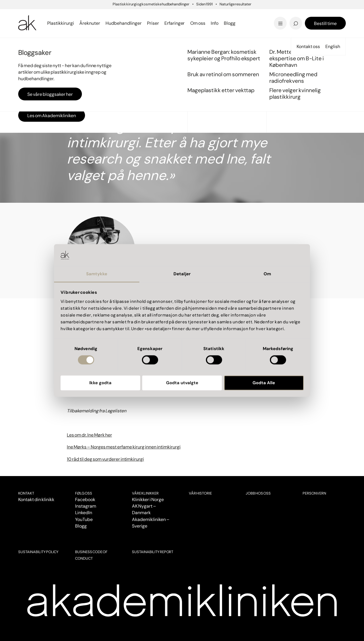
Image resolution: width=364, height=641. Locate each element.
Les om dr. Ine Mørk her (89, 435)
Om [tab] (267, 274)
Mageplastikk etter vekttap (221, 17)
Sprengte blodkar (132, 15)
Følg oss (84, 493)
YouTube (84, 519)
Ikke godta (100, 383)
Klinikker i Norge (148, 500)
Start (22, 45)
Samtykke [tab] (97, 274)
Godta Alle (264, 383)
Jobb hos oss (258, 493)
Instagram (86, 506)
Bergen (118, 15)
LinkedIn (84, 513)
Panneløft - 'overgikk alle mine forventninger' (140, 13)
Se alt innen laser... (133, 23)
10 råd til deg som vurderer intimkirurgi (105, 459)
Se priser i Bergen (132, 23)
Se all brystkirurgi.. (40, 17)
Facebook (85, 500)
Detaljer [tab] (182, 274)
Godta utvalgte (182, 383)
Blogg (81, 526)
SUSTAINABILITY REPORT (153, 552)
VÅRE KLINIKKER (145, 493)
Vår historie (200, 493)
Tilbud (281, 15)
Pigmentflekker (293, 15)
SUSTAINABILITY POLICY (38, 552)
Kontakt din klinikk (36, 500)
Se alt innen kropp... (134, 17)
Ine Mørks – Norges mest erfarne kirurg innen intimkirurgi (124, 447)
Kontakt (26, 493)
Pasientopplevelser (44, 45)
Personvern (314, 493)
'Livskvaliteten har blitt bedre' (303, 13)
